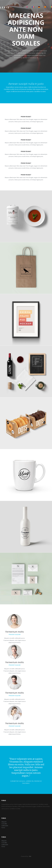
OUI (30, 856)
